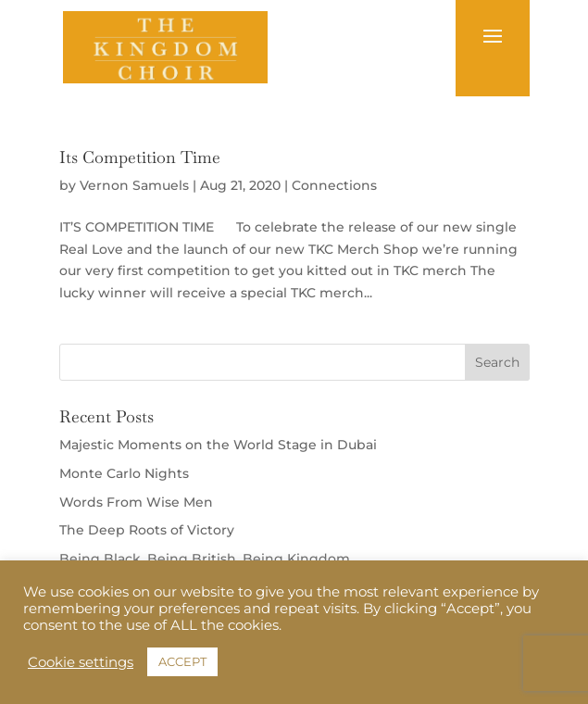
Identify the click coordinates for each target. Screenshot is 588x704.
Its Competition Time (140, 157)
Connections (334, 185)
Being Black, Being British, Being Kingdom (205, 559)
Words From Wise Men (136, 502)
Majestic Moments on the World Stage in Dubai (218, 445)
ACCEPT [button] (182, 661)
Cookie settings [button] (81, 662)
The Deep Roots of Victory (147, 530)
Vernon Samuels (134, 185)
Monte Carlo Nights (124, 473)
